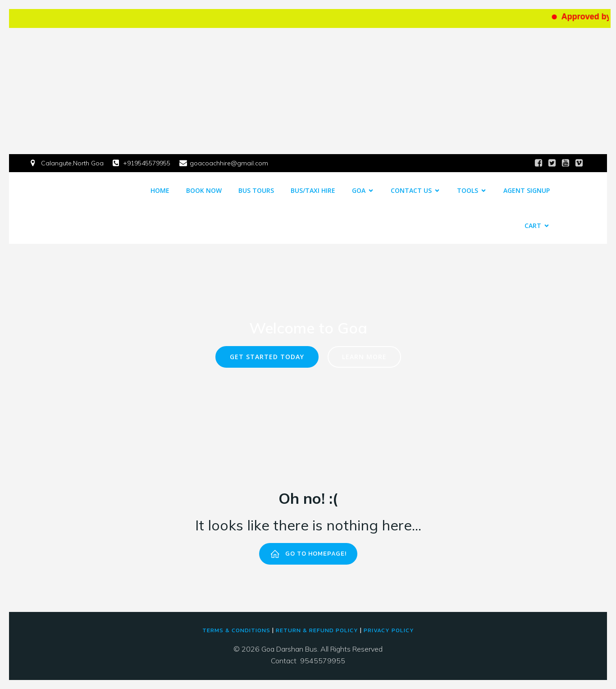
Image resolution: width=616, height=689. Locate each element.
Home (160, 190)
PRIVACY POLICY (389, 630)
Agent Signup (527, 190)
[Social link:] (538, 163)
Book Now (204, 190)
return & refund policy (317, 630)
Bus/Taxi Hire (313, 190)
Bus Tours (256, 190)
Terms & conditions (236, 630)
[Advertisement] (308, 91)
